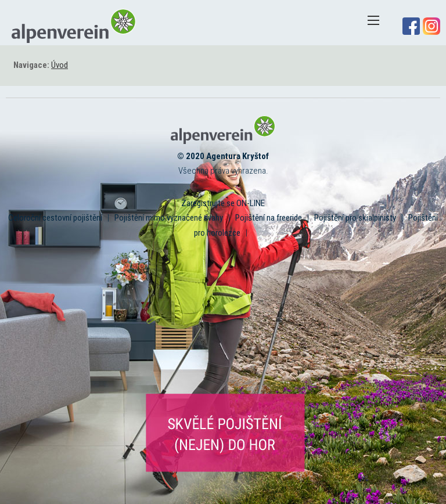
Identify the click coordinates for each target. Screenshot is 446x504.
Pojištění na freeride (269, 218)
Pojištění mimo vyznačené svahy (169, 218)
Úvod (60, 65)
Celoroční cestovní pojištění (55, 218)
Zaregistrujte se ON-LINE (223, 203)
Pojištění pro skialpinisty (355, 218)
